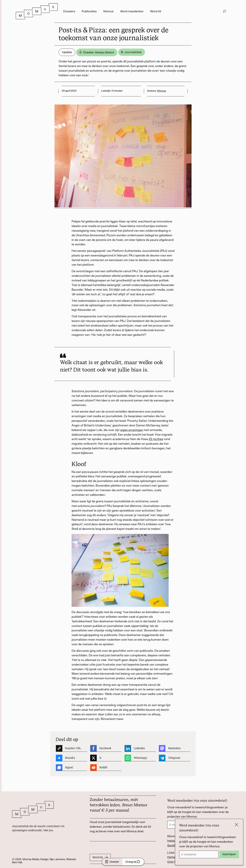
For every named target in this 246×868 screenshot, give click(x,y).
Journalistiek (131, 52)
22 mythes (156, 439)
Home (171, 857)
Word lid (156, 11)
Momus (108, 11)
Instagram (174, 841)
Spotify (172, 845)
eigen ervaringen (132, 430)
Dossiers (69, 11)
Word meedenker (132, 11)
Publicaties (89, 11)
